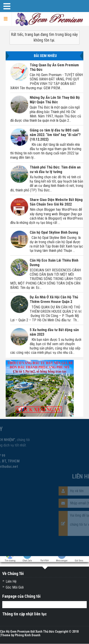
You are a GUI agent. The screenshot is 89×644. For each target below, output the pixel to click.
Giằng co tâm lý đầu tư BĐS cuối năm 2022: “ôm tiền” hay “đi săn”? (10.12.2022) (55, 135)
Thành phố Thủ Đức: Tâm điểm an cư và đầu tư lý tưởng (55, 170)
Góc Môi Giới (15, 587)
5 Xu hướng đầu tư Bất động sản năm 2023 (54, 332)
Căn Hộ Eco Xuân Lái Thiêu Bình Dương (54, 263)
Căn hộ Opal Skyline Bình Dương (54, 232)
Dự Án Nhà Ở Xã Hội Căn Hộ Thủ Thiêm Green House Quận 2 (54, 299)
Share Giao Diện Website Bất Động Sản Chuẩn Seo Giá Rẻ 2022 (56, 202)
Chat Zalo (27, 559)
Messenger (62, 559)
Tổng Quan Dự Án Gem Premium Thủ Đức (54, 67)
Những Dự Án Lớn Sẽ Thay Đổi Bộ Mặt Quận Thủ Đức (55, 100)
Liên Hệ (11, 581)
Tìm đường (10, 559)
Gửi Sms (79, 559)
